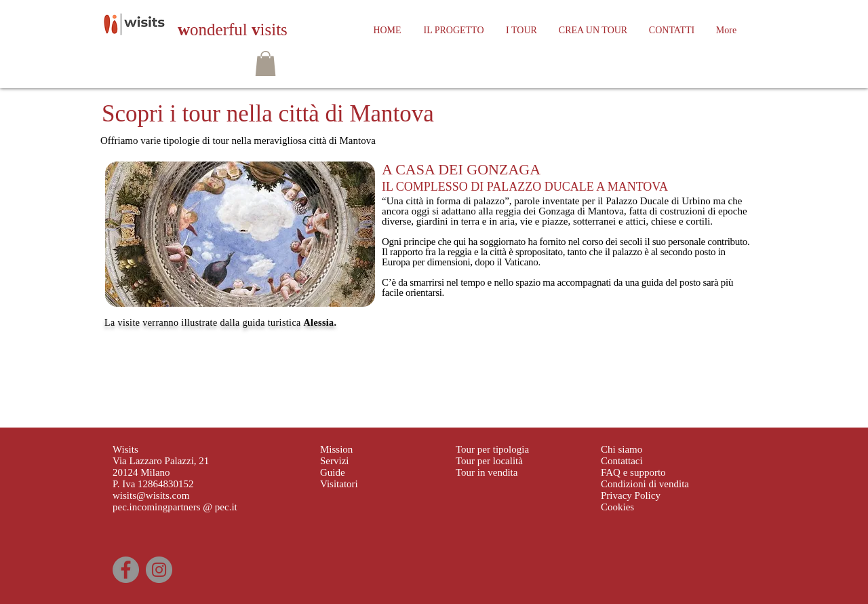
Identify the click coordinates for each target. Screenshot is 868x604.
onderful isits (233, 30)
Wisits (125, 449)
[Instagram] (159, 570)
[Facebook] (126, 570)
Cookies (617, 507)
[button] (265, 63)
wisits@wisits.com (151, 495)
